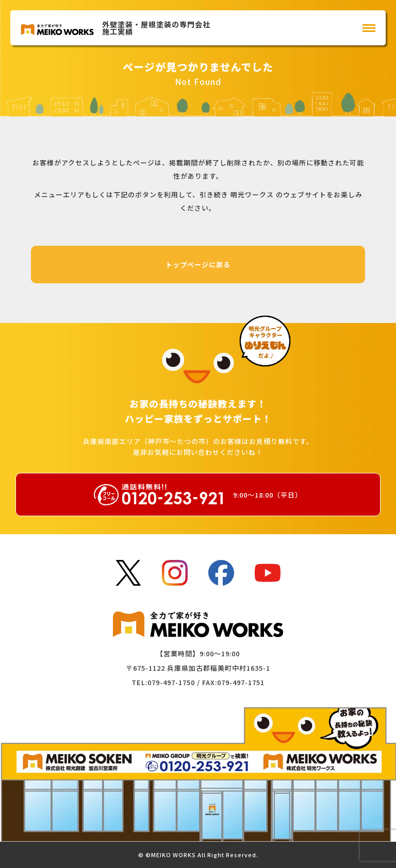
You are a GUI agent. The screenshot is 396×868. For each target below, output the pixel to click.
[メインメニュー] (369, 28)
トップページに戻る (198, 265)
